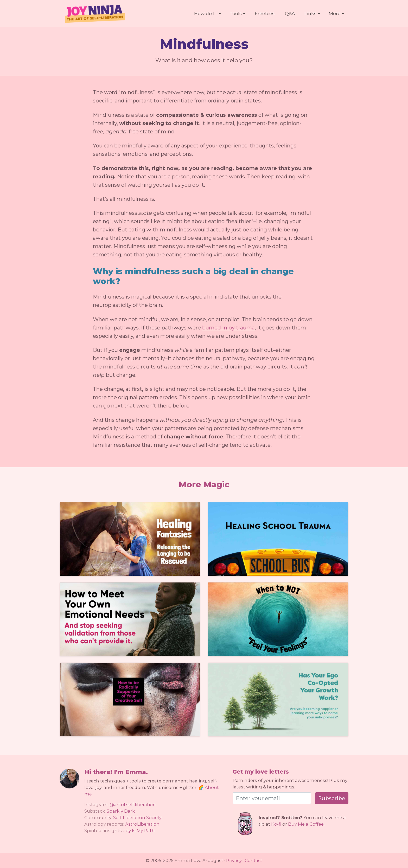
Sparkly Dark (121, 811)
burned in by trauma (228, 328)
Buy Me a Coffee (306, 824)
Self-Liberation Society (137, 818)
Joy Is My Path (139, 831)
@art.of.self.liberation (133, 805)
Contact (253, 860)
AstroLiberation (142, 824)
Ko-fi (276, 824)
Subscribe (332, 798)
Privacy (234, 860)
